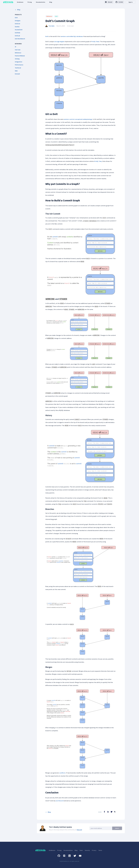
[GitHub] (59, 856)
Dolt (47, 36)
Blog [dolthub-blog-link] (51, 2)
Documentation (68, 850)
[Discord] (64, 856)
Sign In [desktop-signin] (131, 2)
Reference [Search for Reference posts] (49, 16)
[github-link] (120, 2)
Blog (18, 10)
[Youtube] (80, 856)
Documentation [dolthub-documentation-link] (41, 2)
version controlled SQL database (72, 36)
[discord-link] (109, 2)
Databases (52, 850)
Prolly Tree (98, 161)
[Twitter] (75, 856)
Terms (100, 850)
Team (81, 850)
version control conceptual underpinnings (78, 119)
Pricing (59, 850)
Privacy (94, 850)
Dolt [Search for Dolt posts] (56, 16)
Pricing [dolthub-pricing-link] (30, 2)
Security (87, 850)
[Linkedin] (69, 856)
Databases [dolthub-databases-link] (20, 2)
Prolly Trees (95, 42)
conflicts (62, 773)
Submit (117, 828)
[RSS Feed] (115, 813)
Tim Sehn (52, 26)
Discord (79, 830)
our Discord (60, 801)
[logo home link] (8, 2)
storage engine (59, 42)
